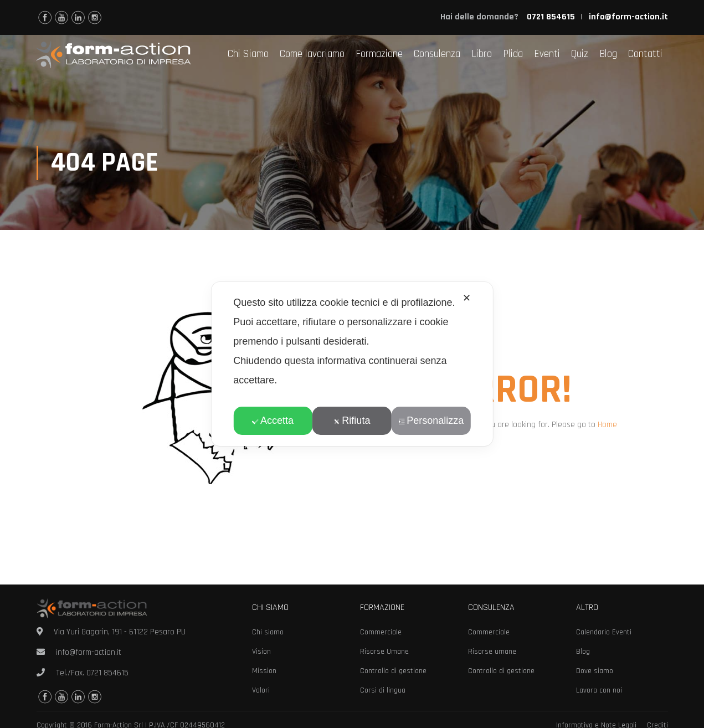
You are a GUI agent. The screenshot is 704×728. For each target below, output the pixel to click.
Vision (261, 652)
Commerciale (381, 632)
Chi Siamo (248, 54)
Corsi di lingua (383, 690)
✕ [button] (467, 298)
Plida (513, 54)
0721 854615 (107, 673)
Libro (482, 54)
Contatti (645, 54)
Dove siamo (595, 671)
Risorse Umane (384, 652)
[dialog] (352, 364)
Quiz (580, 54)
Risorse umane (492, 652)
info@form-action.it (628, 17)
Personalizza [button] (431, 421)
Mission (264, 671)
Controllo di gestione (393, 671)
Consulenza (437, 54)
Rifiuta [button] (352, 421)
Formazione (379, 54)
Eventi (547, 54)
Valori (261, 690)
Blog (608, 54)
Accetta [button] (273, 421)
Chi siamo (268, 632)
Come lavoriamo (312, 54)
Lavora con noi (599, 690)
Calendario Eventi (604, 632)
